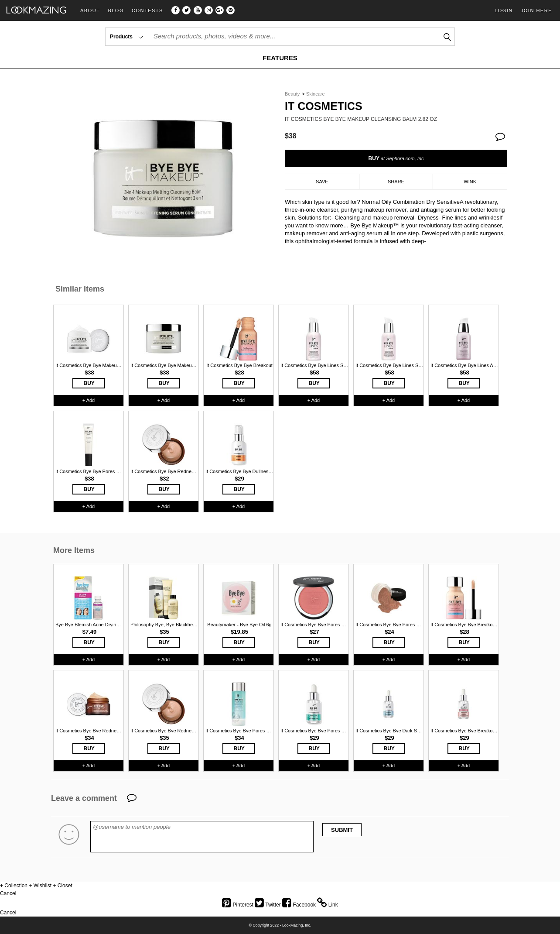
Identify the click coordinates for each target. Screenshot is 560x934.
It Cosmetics (324, 106)
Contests (147, 11)
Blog (116, 11)
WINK (470, 182)
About (90, 11)
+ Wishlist (40, 886)
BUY (396, 158)
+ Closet (62, 886)
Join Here (536, 10)
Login (504, 10)
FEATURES (280, 58)
